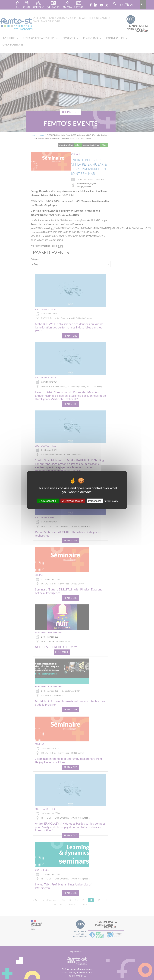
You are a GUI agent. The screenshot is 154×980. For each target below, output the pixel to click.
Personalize (95, 501)
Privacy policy (111, 501)
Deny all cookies (73, 501)
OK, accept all (48, 501)
